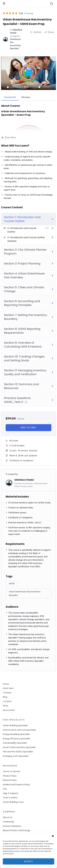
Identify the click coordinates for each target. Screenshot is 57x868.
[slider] (14, 87)
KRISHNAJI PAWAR (24, 480)
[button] (53, 836)
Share (49, 32)
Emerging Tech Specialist (16, 756)
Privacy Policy (10, 776)
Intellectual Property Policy (16, 784)
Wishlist (36, 32)
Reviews (26, 97)
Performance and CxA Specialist (19, 730)
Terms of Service (12, 771)
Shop (6, 706)
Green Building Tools (13, 802)
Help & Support (11, 793)
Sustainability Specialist (15, 743)
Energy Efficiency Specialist (17, 739)
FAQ (5, 789)
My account (9, 710)
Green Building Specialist (15, 725)
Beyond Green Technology (16, 830)
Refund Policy (10, 780)
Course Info (10, 97)
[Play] (4, 87)
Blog (5, 697)
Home (6, 684)
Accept (28, 861)
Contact (7, 701)
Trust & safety (10, 797)
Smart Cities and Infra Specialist (19, 747)
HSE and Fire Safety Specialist (18, 752)
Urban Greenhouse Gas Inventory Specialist (25, 593)
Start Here (8, 688)
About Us (8, 817)
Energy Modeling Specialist (16, 734)
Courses (7, 693)
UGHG (12, 584)
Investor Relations (12, 826)
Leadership (8, 822)
